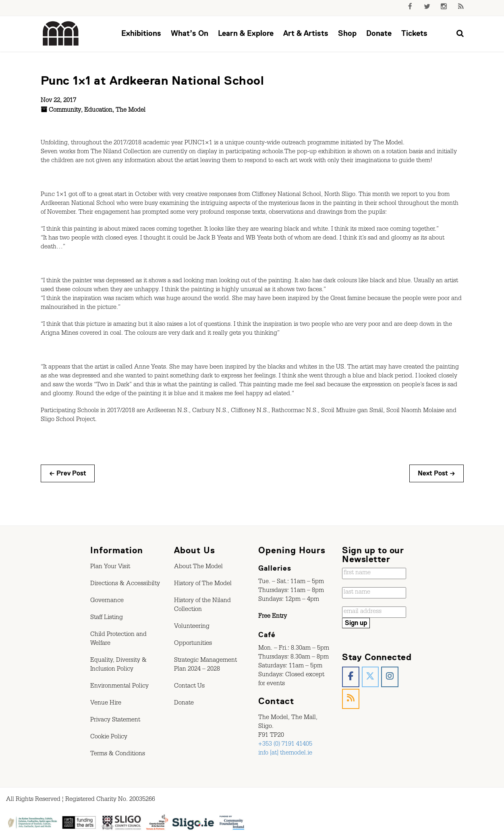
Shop (347, 33)
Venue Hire (106, 704)
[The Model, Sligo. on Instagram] (390, 677)
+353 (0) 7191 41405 (285, 745)
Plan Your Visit (110, 567)
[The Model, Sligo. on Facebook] (351, 677)
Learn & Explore (246, 33)
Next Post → (437, 473)
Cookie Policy (109, 738)
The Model (131, 111)
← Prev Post (68, 473)
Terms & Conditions (118, 755)
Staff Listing (107, 618)
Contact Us (189, 687)
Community (65, 111)
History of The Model (203, 584)
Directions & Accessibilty (125, 584)
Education (98, 111)
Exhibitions (141, 33)
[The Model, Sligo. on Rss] (351, 699)
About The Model (198, 567)
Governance (107, 601)
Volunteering (192, 627)
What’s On (190, 33)
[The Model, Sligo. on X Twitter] (370, 677)
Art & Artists (306, 33)
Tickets (414, 33)
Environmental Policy (119, 687)
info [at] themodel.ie (285, 754)
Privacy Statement (115, 721)
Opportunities (193, 644)
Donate (379, 33)
